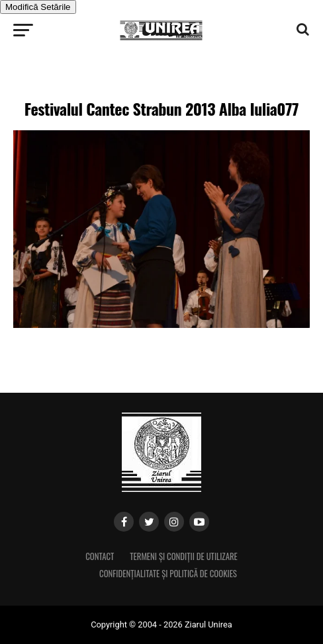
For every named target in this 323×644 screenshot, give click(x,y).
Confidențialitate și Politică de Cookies (168, 574)
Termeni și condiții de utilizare (184, 556)
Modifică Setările (38, 7)
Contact (100, 556)
